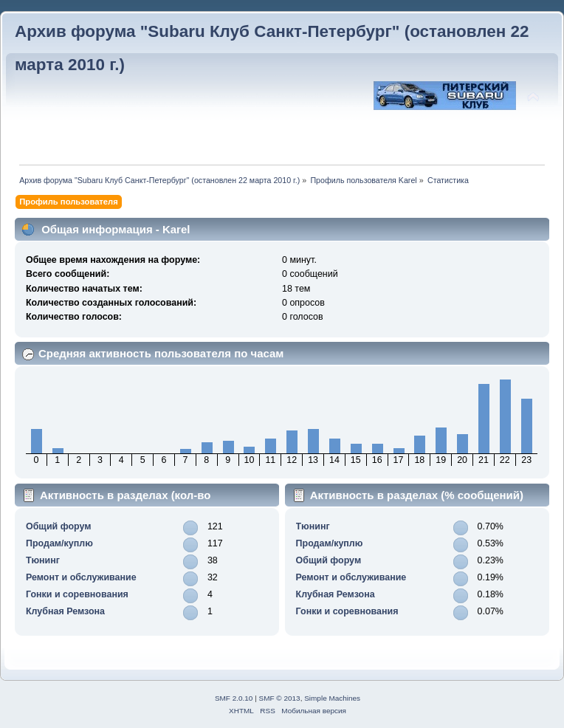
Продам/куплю (59, 543)
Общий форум (59, 526)
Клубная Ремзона (65, 611)
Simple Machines (332, 698)
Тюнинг (43, 560)
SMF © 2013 (280, 698)
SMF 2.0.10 (234, 698)
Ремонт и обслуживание (81, 577)
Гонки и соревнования (77, 594)
